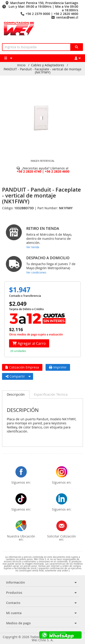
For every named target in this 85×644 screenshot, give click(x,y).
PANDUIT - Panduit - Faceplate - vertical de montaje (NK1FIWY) (42, 71)
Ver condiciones (36, 272)
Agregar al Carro (29, 343)
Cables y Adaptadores (48, 65)
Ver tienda (33, 247)
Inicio (21, 65)
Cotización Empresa (22, 367)
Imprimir (58, 367)
